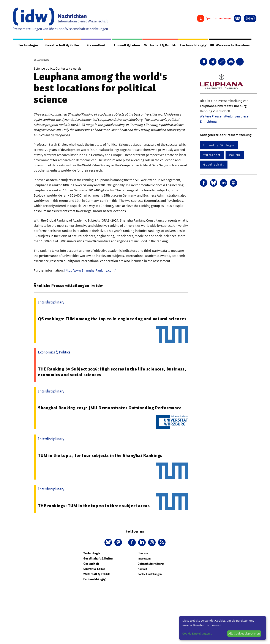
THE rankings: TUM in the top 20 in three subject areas (94, 506)
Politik (234, 155)
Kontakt (142, 569)
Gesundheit (96, 45)
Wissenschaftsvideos (230, 45)
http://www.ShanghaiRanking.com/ (90, 270)
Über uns (143, 553)
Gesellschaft (214, 164)
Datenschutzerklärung (151, 564)
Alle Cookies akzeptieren (244, 633)
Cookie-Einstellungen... (197, 633)
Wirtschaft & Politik (160, 45)
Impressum (144, 559)
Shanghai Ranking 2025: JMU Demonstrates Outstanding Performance (110, 408)
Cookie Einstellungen (150, 574)
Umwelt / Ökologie (219, 145)
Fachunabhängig (193, 45)
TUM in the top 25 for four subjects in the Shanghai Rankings (100, 455)
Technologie (28, 45)
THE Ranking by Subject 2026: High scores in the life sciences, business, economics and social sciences (112, 372)
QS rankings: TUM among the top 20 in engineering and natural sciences (112, 319)
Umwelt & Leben (127, 45)
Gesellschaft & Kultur (62, 45)
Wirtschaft (212, 155)
